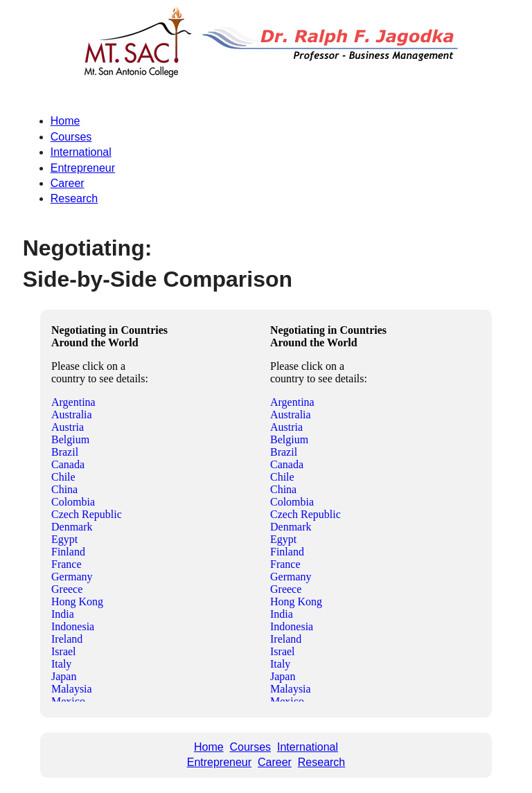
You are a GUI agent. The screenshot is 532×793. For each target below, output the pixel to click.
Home (65, 121)
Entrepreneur (83, 168)
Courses (71, 137)
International (81, 152)
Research (74, 198)
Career (68, 183)
